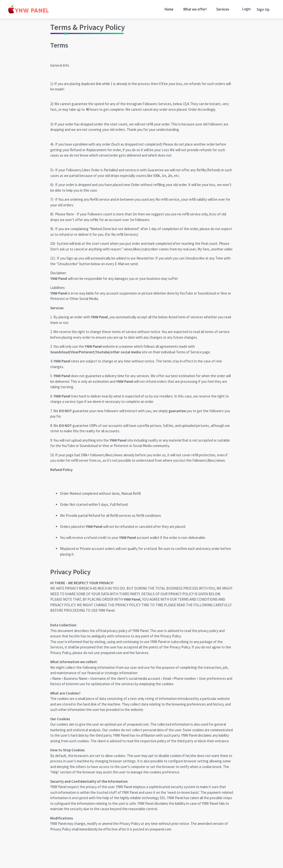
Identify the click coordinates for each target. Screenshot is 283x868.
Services (223, 9)
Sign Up (263, 9)
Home (169, 9)
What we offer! (195, 9)
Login (246, 9)
